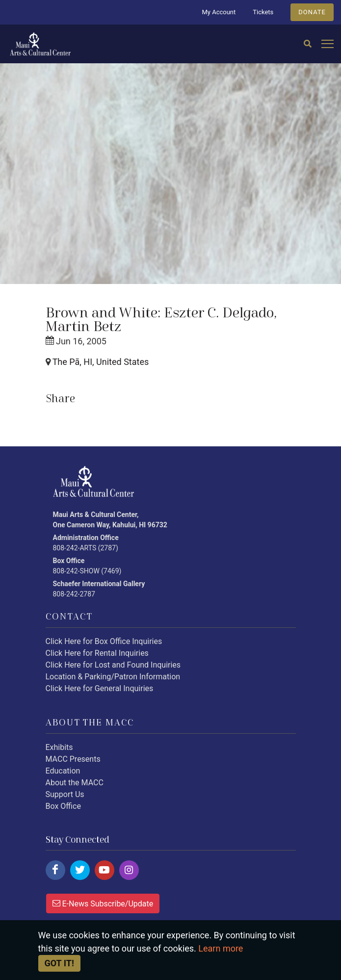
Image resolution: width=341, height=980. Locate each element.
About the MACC (75, 783)
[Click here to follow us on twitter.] (80, 870)
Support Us (65, 794)
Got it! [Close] (59, 963)
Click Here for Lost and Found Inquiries (113, 665)
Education (63, 771)
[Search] (308, 44)
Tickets (263, 12)
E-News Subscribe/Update (103, 903)
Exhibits (59, 747)
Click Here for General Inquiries (100, 688)
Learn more (221, 948)
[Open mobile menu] (328, 44)
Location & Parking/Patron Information (113, 677)
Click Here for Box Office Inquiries (104, 641)
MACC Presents (73, 759)
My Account (219, 12)
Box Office (63, 806)
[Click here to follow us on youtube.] (105, 870)
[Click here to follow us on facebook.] (55, 870)
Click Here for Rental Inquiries (97, 653)
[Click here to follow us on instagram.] (129, 870)
